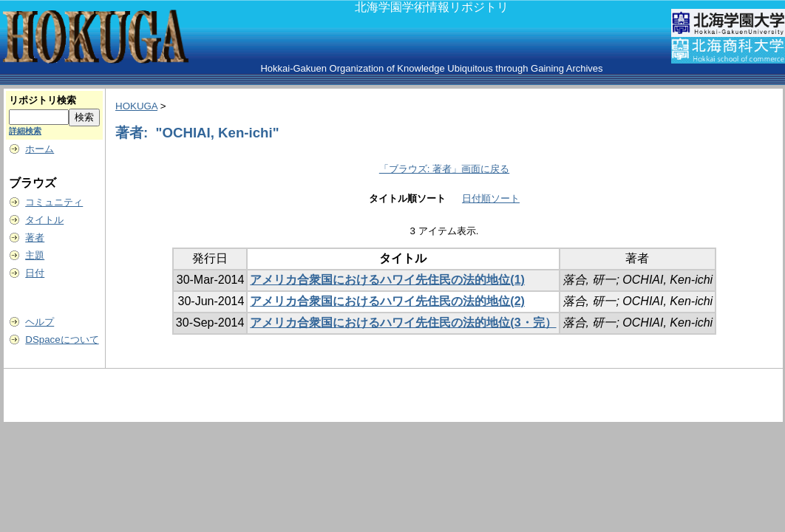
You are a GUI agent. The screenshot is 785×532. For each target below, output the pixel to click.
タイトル (44, 220)
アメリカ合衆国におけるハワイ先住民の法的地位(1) (387, 280)
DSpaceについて (62, 340)
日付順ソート (491, 198)
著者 (35, 238)
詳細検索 (25, 131)
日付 (35, 273)
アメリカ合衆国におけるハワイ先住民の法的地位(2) (387, 301)
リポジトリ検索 (43, 100)
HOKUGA (136, 106)
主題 (35, 255)
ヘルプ (40, 322)
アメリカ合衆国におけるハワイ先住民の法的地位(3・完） (403, 323)
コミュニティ (54, 202)
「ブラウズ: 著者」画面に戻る (444, 169)
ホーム (40, 149)
